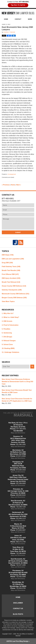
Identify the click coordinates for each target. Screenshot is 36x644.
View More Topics (8, 301)
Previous (6, 185)
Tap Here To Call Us (18, 5)
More (30, 19)
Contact (18, 19)
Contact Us (18, 609)
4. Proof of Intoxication (10, 325)
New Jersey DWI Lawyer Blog (18, 13)
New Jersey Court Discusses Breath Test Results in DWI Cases (17, 391)
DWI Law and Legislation (13, 259)
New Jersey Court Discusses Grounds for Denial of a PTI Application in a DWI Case (17, 400)
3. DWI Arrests (7, 321)
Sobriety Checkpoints (12, 290)
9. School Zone (7, 344)
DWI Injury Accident (11, 278)
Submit (18, 232)
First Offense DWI (10, 274)
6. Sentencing (7, 333)
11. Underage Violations (11, 352)
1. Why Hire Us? (8, 313)
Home (6, 19)
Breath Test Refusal (11, 282)
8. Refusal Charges (9, 341)
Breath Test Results (11, 270)
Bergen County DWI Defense (14, 298)
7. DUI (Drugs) (7, 337)
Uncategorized (12, 174)
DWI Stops (8, 255)
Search (32, 367)
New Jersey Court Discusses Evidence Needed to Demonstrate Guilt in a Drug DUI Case (17, 382)
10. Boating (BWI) (8, 348)
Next (19, 185)
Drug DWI (7, 263)
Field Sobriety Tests (11, 267)
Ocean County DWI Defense (14, 286)
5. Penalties (6, 329)
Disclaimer (18, 603)
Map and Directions (18, 433)
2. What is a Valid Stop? (10, 317)
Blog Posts (18, 614)
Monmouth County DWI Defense (16, 294)
